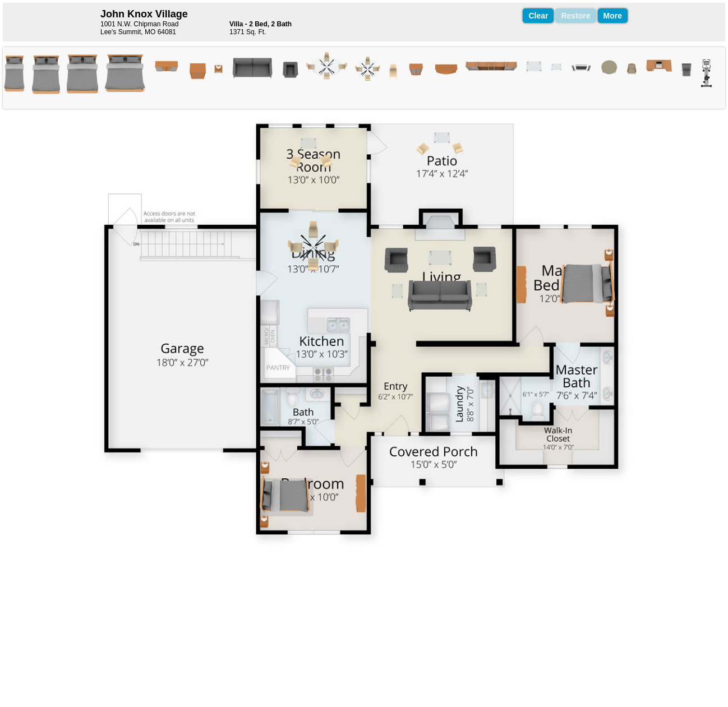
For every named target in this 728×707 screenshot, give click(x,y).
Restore (575, 16)
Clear (538, 16)
